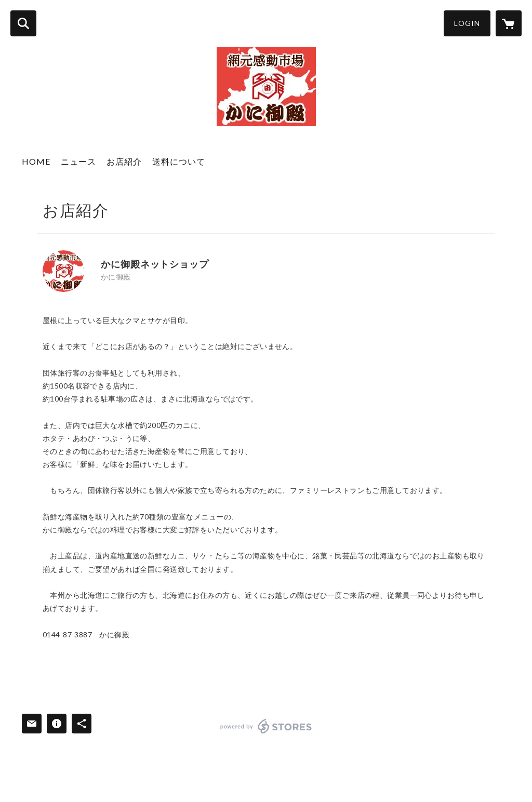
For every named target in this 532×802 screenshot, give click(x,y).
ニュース (78, 161)
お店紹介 (124, 161)
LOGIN (467, 23)
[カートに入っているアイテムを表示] (509, 23)
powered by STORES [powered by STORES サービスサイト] (266, 726)
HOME (36, 161)
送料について (179, 161)
